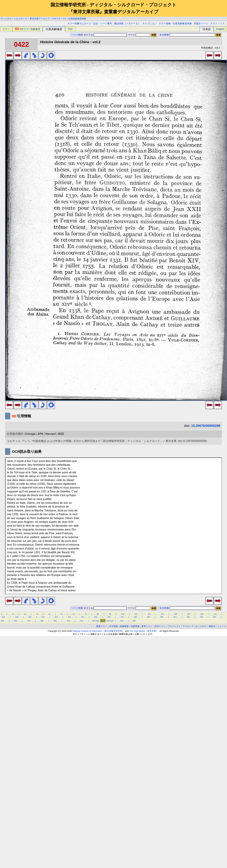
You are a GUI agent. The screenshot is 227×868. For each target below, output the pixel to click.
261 (109, 617)
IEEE (61, 434)
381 (42, 621)
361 (16, 621)
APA (40, 434)
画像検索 (124, 626)
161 (202, 614)
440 (134, 621)
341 (215, 617)
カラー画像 (165, 24)
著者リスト (147, 626)
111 (136, 614)
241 (83, 617)
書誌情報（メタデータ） (127, 24)
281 (136, 617)
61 (74, 614)
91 (110, 614)
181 (3, 617)
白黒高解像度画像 (77, 19)
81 (98, 614)
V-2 (64, 19)
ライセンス (188, 626)
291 (149, 617)
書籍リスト (102, 626)
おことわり (201, 626)
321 (188, 617)
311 (175, 617)
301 (162, 617)
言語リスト (160, 626)
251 (96, 617)
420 (94, 621)
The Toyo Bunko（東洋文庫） (144, 631)
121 (149, 614)
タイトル (105, 35)
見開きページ (201, 24)
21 (25, 614)
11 (13, 614)
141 (176, 614)
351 (2, 621)
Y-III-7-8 (56, 19)
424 (112, 621)
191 (17, 617)
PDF (70, 29)
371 (29, 621)
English (220, 29)
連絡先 (212, 626)
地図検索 (135, 626)
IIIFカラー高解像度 (28, 29)
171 (215, 614)
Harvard (51, 434)
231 (70, 617)
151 (189, 614)
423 (108, 621)
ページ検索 (77, 35)
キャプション (150, 24)
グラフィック (217, 24)
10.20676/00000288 (206, 426)
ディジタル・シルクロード (14, 19)
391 (55, 621)
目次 (96, 24)
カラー (6, 29)
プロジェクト (174, 626)
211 (43, 617)
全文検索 (164, 35)
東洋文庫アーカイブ (40, 19)
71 (86, 614)
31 (37, 614)
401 (68, 621)
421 (97, 621)
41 (49, 614)
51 (61, 614)
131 (162, 614)
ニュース (222, 626)
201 (30, 617)
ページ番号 (106, 24)
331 (201, 617)
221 (56, 617)
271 (122, 617)
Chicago (30, 434)
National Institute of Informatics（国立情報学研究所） (99, 631)
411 (82, 621)
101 (123, 614)
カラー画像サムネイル (79, 24)
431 (122, 621)
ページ (139, 35)
